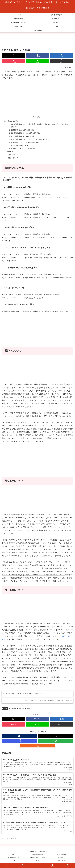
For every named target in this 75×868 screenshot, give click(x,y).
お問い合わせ (61, 862)
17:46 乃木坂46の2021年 (20, 146)
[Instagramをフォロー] (19, 742)
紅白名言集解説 (61, 856)
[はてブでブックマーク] (61, 56)
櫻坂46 (28, 710)
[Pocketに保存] (14, 61)
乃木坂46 (12, 710)
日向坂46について (12, 156)
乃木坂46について (12, 159)
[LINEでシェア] (37, 61)
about (14, 856)
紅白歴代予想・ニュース (37, 859)
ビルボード (61, 859)
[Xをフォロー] (56, 737)
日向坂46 (20, 710)
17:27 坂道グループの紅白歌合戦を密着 (25, 143)
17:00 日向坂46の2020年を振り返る (24, 137)
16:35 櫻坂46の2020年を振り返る (23, 130)
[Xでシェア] (14, 56)
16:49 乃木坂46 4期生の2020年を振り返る (26, 134)
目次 (35, 117)
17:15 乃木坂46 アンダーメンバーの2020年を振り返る (30, 140)
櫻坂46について (12, 153)
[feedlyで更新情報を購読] (56, 742)
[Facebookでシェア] (37, 56)
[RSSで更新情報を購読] (37, 747)
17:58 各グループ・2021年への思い (24, 149)
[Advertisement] (37, 41)
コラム (5, 710)
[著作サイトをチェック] (19, 737)
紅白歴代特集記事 (37, 856)
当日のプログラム (12, 121)
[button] (61, 61)
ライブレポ (14, 862)
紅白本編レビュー (14, 859)
